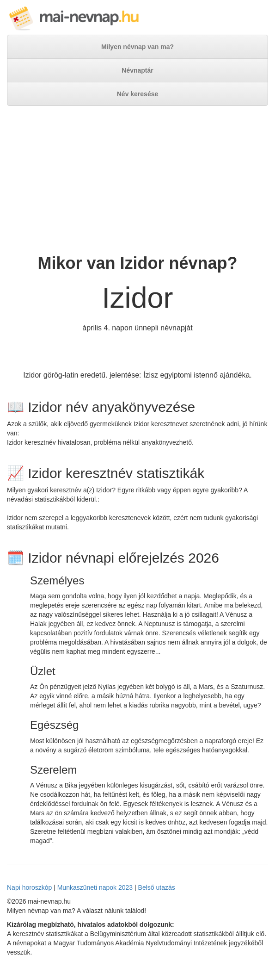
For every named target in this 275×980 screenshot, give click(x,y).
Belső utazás (157, 887)
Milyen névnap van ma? (137, 47)
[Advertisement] (137, 180)
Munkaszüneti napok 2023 (95, 887)
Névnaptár (137, 70)
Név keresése (138, 94)
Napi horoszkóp (29, 887)
